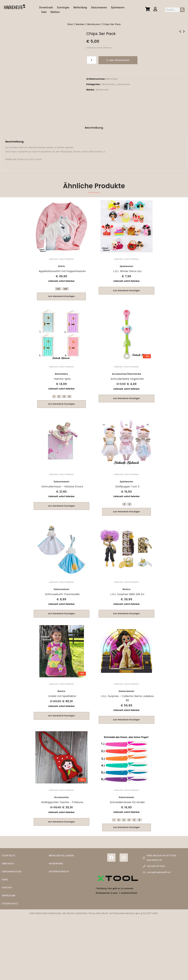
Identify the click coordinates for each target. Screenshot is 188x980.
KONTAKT (7, 888)
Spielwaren (118, 7)
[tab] (94, 128)
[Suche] (182, 10)
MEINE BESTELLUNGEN (61, 856)
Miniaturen (94, 24)
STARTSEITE (8, 856)
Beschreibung (94, 128)
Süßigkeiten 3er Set (180, 34)
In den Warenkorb (118, 60)
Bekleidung (80, 7)
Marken (55, 12)
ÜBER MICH (8, 864)
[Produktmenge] (92, 60)
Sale (44, 12)
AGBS (5, 880)
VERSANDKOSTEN (12, 872)
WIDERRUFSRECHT (59, 872)
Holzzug (184, 34)
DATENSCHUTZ (10, 904)
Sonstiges (63, 7)
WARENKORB (56, 864)
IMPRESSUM (9, 896)
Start (70, 24)
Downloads (46, 7)
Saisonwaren (99, 7)
